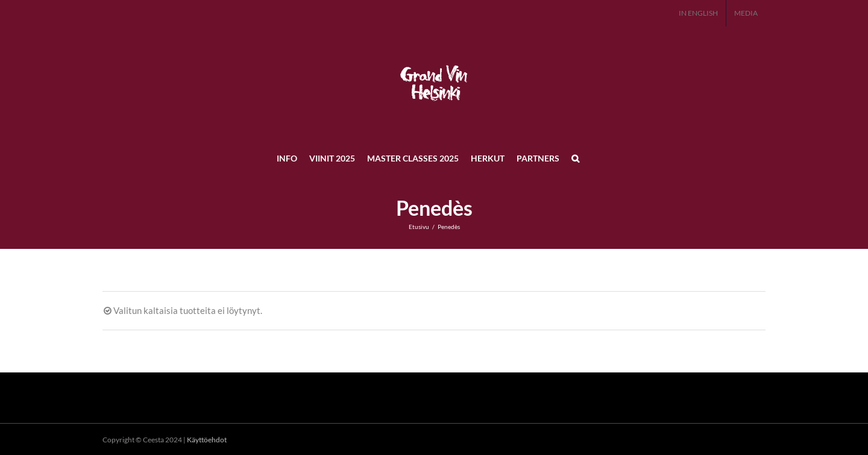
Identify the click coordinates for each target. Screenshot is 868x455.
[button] (575, 158)
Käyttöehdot (207, 440)
